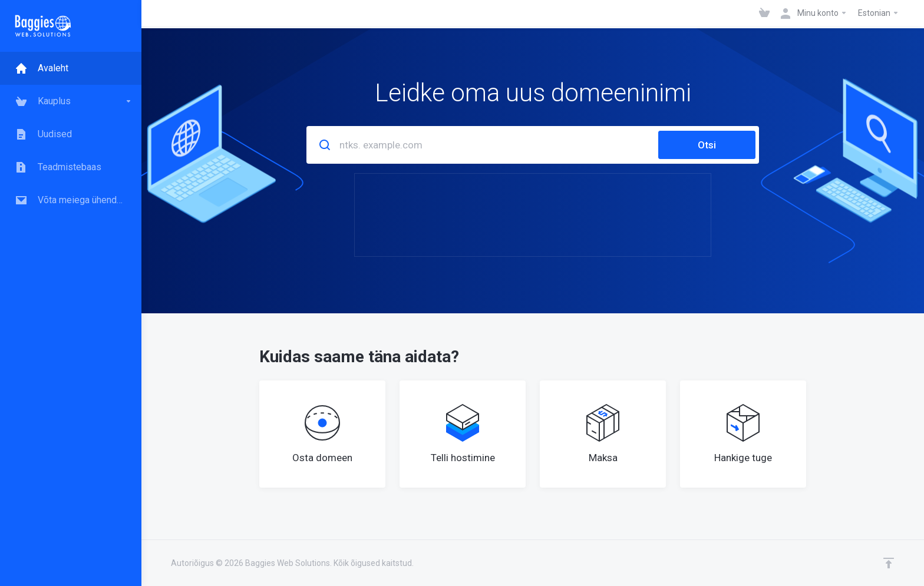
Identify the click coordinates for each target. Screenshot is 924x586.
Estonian (879, 13)
